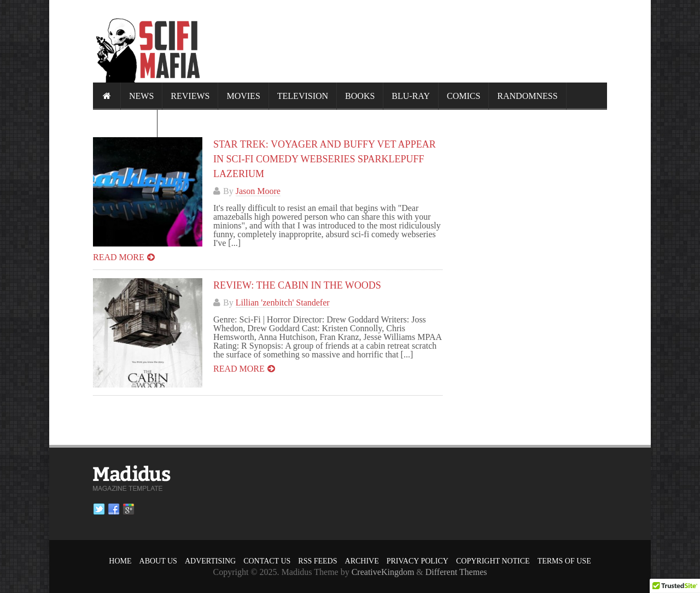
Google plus (129, 509)
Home (120, 561)
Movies (243, 96)
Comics (463, 96)
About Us (158, 561)
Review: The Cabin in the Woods (297, 285)
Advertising (210, 561)
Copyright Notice (493, 561)
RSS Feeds (317, 561)
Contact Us (267, 561)
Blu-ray (411, 96)
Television (303, 96)
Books (360, 96)
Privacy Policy (418, 561)
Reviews (190, 96)
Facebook (114, 509)
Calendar (125, 123)
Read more (119, 257)
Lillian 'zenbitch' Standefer (283, 303)
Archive (362, 561)
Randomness (527, 96)
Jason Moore (258, 191)
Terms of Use (564, 561)
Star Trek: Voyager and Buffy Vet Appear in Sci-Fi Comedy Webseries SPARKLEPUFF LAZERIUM (325, 159)
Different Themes (456, 572)
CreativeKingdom (383, 572)
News (141, 96)
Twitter (99, 509)
